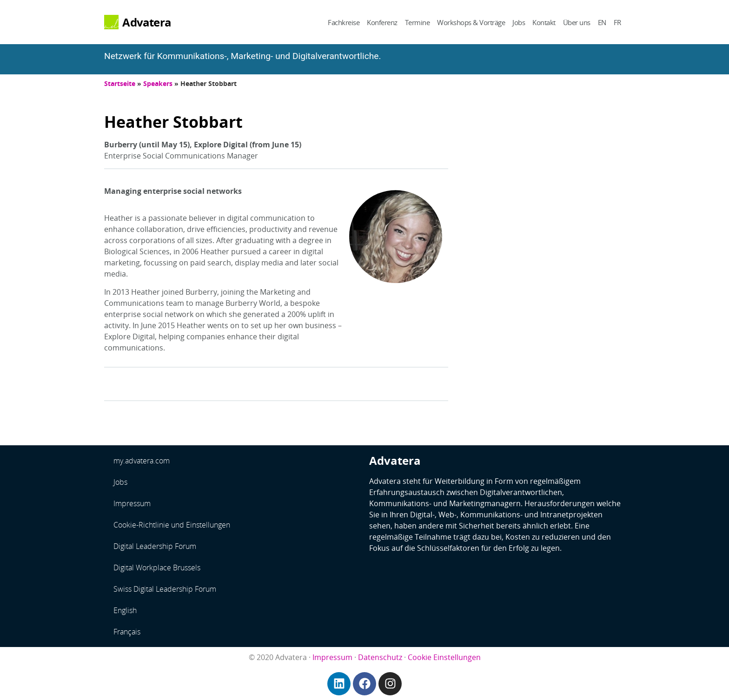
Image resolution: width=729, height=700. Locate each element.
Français (127, 632)
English (125, 610)
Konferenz (382, 22)
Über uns (577, 22)
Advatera (147, 22)
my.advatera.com (142, 461)
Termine (418, 22)
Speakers (158, 83)
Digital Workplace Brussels (157, 568)
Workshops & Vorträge (471, 22)
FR (617, 22)
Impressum (132, 503)
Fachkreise (344, 22)
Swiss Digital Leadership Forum (165, 589)
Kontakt (544, 22)
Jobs (519, 22)
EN (602, 22)
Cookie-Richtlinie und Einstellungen (172, 525)
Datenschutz (380, 657)
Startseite (120, 83)
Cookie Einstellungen (444, 657)
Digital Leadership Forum (155, 546)
